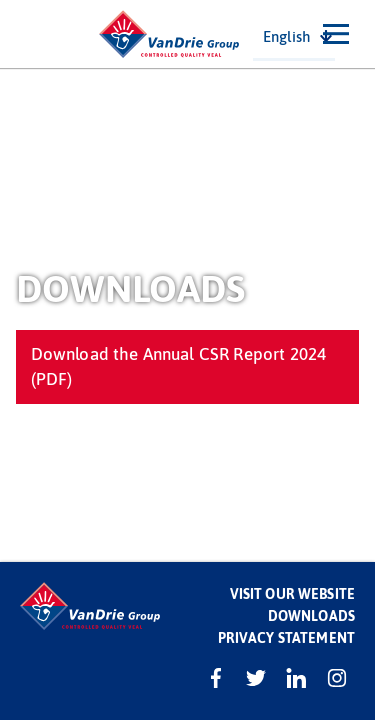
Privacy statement (286, 637)
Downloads (311, 615)
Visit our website (292, 593)
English (286, 36)
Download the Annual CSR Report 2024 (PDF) (179, 365)
